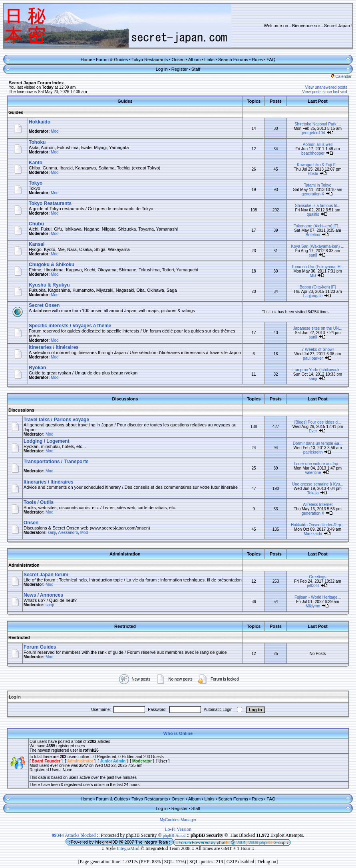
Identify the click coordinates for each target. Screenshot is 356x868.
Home (87, 60)
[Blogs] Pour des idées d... (318, 422)
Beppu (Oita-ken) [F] (318, 287)
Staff (196, 69)
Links (209, 60)
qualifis (313, 214)
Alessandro (68, 533)
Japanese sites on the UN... (318, 328)
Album (194, 60)
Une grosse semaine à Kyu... (318, 484)
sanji (313, 255)
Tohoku (37, 142)
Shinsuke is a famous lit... (317, 206)
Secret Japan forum (46, 575)
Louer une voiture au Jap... (318, 464)
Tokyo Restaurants (150, 60)
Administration (24, 565)
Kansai (37, 244)
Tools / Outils (39, 502)
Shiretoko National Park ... (318, 124)
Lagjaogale (313, 296)
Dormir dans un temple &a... (318, 443)
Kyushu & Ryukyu (49, 285)
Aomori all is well (318, 144)
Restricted (19, 637)
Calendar (341, 77)
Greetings (317, 577)
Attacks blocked (74, 835)
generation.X (313, 194)
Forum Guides (40, 647)
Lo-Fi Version (178, 829)
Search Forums (233, 60)
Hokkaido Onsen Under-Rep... (318, 525)
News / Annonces (43, 595)
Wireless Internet (317, 505)
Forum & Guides (112, 60)
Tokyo (36, 183)
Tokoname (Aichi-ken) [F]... (317, 226)
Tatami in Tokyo (318, 185)
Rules (257, 60)
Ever (313, 431)
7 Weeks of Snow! (318, 349)
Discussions (21, 410)
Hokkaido (40, 122)
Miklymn (313, 606)
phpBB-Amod (174, 835)
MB (313, 276)
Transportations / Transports (56, 462)
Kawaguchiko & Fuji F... (318, 165)
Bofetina (313, 235)
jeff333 (313, 586)
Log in (162, 69)
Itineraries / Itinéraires (54, 347)
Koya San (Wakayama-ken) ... (317, 246)
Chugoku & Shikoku (52, 265)
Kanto (36, 163)
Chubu (36, 224)
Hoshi (313, 174)
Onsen (178, 60)
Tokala (313, 493)
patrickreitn (313, 452)
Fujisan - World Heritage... (318, 597)
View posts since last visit (325, 92)
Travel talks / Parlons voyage (56, 420)
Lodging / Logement (47, 441)
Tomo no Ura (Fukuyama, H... (317, 267)
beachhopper (313, 153)
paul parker (313, 358)
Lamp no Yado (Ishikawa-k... (318, 370)
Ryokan (37, 368)
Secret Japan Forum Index (36, 83)
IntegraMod (129, 848)
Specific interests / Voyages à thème (70, 326)
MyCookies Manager (178, 820)
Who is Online (178, 733)
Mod (55, 131)
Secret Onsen (44, 305)
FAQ (271, 60)
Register (180, 69)
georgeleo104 (313, 133)
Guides (16, 112)
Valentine (313, 473)
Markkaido (313, 534)
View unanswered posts (326, 87)
